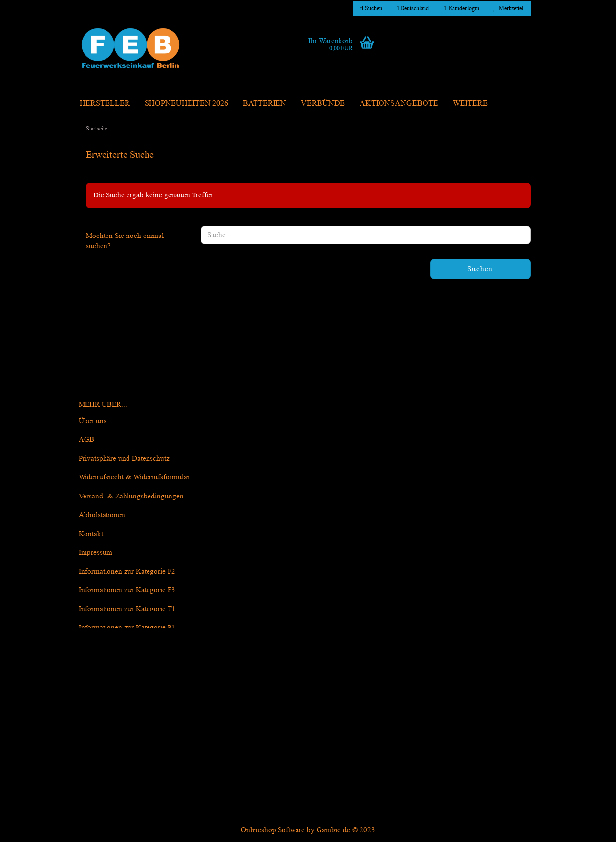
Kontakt (91, 534)
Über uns (93, 421)
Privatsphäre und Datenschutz (124, 459)
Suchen (480, 269)
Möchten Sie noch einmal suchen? (125, 241)
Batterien (265, 103)
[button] (413, 8)
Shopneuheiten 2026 (186, 103)
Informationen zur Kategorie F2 (127, 572)
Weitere (470, 103)
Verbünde (323, 103)
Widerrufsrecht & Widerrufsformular (134, 477)
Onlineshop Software (273, 830)
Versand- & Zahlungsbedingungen (131, 496)
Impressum (96, 552)
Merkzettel (509, 8)
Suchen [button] (371, 8)
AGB (86, 440)
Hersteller (105, 103)
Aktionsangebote (399, 103)
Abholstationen (102, 515)
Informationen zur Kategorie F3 (127, 590)
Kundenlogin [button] (461, 8)
